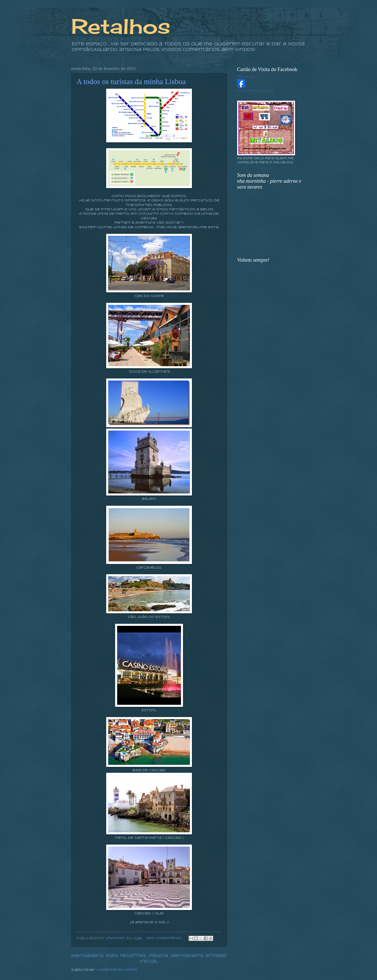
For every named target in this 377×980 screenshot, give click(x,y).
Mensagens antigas (199, 956)
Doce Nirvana (246, 77)
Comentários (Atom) (117, 970)
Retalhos (121, 26)
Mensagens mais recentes (109, 956)
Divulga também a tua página (255, 90)
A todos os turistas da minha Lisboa (131, 81)
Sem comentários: (164, 938)
